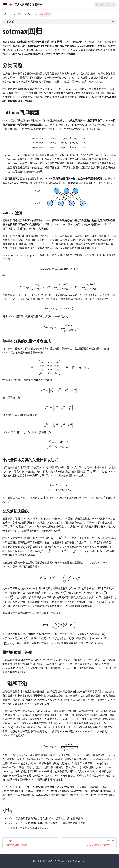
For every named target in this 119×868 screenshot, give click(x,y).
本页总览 (9, 22)
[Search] (105, 5)
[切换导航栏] (5, 5)
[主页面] (5, 14)
